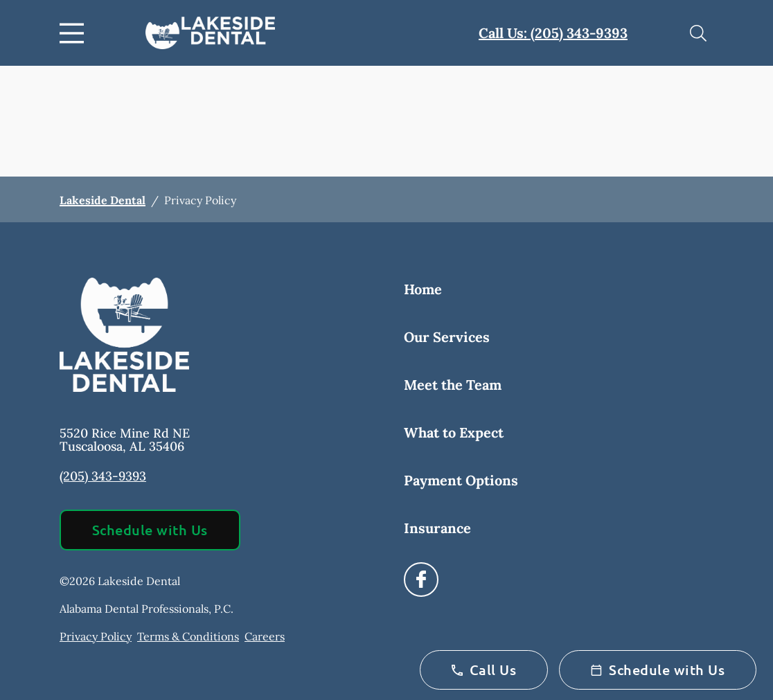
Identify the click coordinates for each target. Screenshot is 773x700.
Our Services (447, 337)
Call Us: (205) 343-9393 (553, 33)
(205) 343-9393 (103, 476)
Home (423, 289)
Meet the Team (453, 385)
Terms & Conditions (188, 636)
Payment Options (461, 480)
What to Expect (454, 432)
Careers (265, 636)
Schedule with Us (150, 530)
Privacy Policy (96, 636)
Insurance (437, 528)
